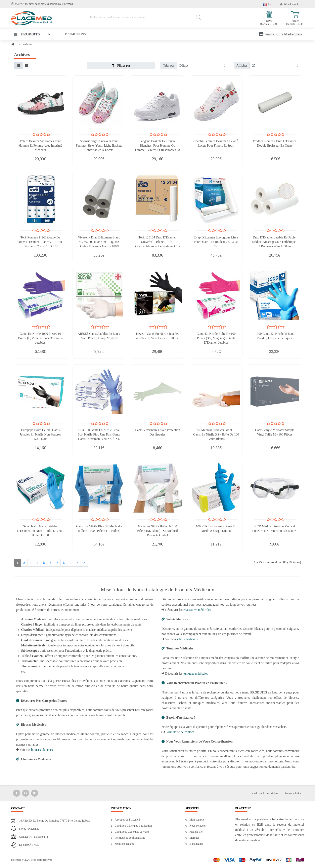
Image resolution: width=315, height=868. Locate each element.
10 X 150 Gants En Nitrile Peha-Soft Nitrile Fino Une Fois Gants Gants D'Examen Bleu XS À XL (99, 434)
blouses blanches (42, 750)
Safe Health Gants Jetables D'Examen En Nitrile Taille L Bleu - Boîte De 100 (40, 531)
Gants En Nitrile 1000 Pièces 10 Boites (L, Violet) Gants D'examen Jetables (40, 338)
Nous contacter (293, 793)
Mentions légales (124, 844)
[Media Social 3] (35, 793)
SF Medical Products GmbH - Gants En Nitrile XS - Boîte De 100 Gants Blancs (216, 434)
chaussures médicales (197, 610)
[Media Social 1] (17, 793)
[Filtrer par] (202, 66)
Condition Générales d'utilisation (133, 826)
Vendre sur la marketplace (265, 793)
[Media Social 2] (26, 793)
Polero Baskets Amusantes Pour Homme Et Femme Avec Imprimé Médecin (40, 145)
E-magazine (196, 844)
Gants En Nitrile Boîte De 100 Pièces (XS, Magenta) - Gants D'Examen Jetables (216, 338)
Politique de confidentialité (130, 838)
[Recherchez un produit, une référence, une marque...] (145, 17)
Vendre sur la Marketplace (281, 34)
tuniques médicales (196, 673)
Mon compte (197, 820)
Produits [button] (27, 34)
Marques (194, 838)
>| (84, 563)
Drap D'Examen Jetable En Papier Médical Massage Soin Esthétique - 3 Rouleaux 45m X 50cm (275, 242)
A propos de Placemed (127, 820)
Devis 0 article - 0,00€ (269, 18)
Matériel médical (24, 4)
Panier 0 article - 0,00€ (295, 18)
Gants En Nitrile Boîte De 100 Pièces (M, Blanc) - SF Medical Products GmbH (158, 531)
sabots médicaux (187, 639)
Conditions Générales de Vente (132, 832)
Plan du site (196, 832)
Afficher (242, 65)
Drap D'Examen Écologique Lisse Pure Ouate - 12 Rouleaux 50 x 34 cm (216, 242)
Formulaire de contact (180, 732)
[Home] (13, 44)
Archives (27, 44)
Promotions (75, 34)
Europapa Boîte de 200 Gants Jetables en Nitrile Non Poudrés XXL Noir (40, 434)
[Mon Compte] (291, 4)
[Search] (198, 17)
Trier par (169, 65)
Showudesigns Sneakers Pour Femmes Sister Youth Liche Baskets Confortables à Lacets (99, 145)
